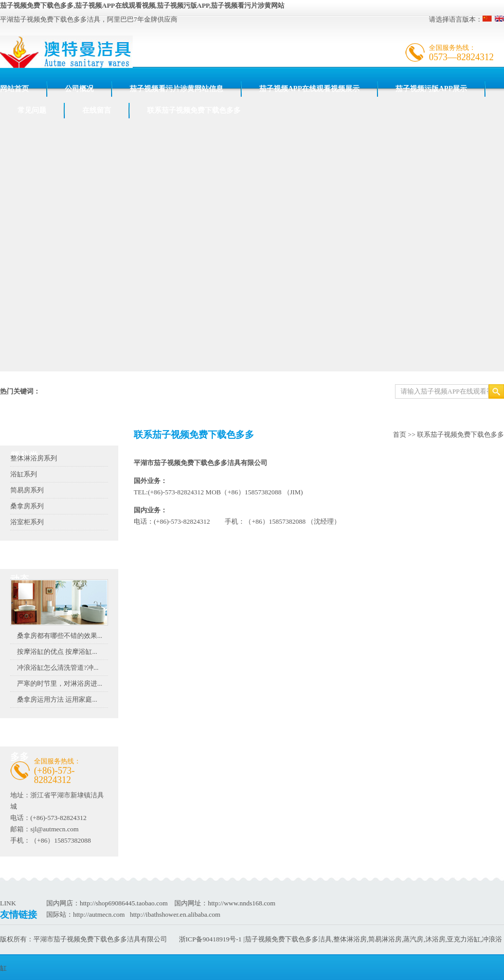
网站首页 (14, 89)
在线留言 (97, 110)
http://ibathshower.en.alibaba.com (175, 914)
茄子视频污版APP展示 (431, 89)
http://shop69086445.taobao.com (124, 903)
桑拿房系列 (27, 506)
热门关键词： (20, 391)
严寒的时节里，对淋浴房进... (60, 683)
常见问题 (32, 110)
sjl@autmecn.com (55, 829)
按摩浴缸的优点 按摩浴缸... (57, 652)
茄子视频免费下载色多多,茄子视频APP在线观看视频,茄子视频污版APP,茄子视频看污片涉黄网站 (142, 5)
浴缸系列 (24, 474)
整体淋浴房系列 (34, 458)
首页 (400, 434)
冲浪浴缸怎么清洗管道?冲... (58, 667)
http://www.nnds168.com (241, 903)
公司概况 (79, 89)
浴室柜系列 (27, 522)
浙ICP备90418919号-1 (210, 939)
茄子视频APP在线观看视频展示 (309, 89)
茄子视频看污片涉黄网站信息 (176, 89)
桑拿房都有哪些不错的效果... (60, 636)
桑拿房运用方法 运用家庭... (57, 699)
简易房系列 (27, 490)
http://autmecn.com (99, 914)
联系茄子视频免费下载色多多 (194, 110)
